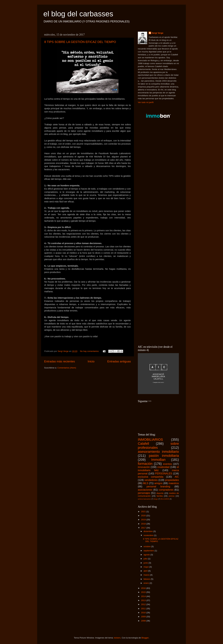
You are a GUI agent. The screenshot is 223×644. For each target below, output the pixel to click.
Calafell (143, 444)
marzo (147, 575)
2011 (144, 609)
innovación (144, 467)
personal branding (158, 486)
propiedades (172, 480)
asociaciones (145, 490)
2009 (144, 617)
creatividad (163, 467)
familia (160, 496)
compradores (166, 490)
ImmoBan (158, 460)
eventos (167, 464)
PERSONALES (164, 473)
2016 (144, 588)
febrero (147, 579)
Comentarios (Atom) (67, 368)
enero (146, 583)
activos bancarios (144, 499)
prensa (172, 496)
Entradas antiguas (119, 361)
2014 (144, 596)
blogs (156, 499)
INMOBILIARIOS (150, 440)
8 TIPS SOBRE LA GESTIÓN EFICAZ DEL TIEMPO (80, 42)
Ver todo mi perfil (146, 102)
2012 (144, 604)
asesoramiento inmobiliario (158, 452)
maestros (174, 483)
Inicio (91, 361)
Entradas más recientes (59, 361)
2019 (144, 520)
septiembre (149, 551)
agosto (147, 555)
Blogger (145, 638)
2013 (144, 600)
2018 (144, 524)
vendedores (151, 480)
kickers (117, 638)
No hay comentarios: (90, 351)
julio (146, 559)
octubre (147, 546)
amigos (158, 483)
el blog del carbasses (78, 14)
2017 (144, 528)
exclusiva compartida (151, 477)
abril (146, 571)
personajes (144, 493)
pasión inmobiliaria (164, 456)
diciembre (148, 531)
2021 (144, 512)
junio (146, 563)
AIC (177, 477)
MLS (146, 483)
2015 (144, 592)
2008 (144, 621)
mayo (146, 567)
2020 (144, 516)
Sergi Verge (157, 33)
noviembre (149, 535)
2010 (144, 613)
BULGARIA (165, 499)
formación (145, 464)
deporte (160, 493)
